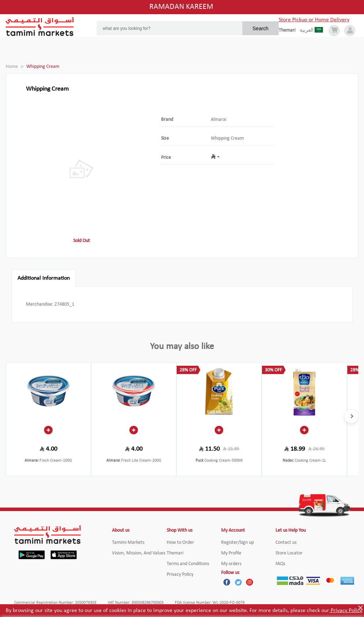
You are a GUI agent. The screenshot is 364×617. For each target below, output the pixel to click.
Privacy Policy (346, 611)
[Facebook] (227, 582)
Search (260, 28)
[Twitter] (238, 582)
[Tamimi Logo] (40, 27)
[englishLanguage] (289, 31)
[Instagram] (250, 582)
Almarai (219, 120)
